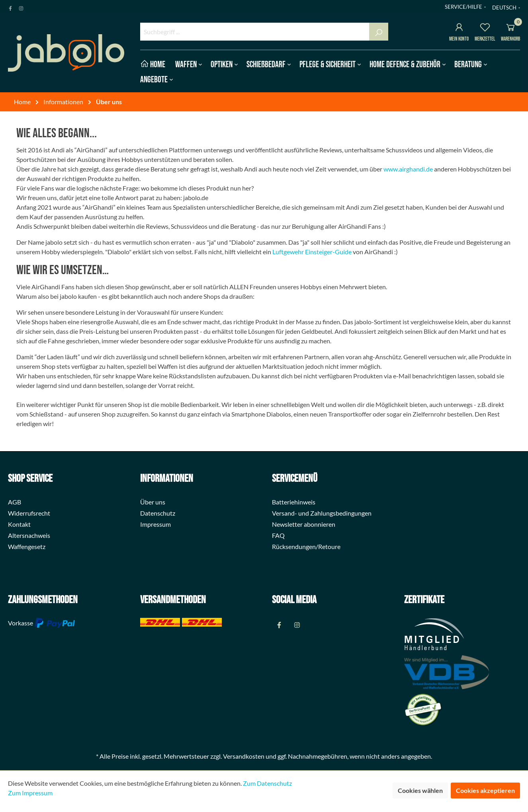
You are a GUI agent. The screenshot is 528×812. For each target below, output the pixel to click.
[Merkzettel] (485, 28)
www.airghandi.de (408, 169)
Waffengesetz (27, 546)
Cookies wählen (420, 790)
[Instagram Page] (21, 7)
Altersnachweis (29, 535)
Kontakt (19, 524)
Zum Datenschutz (267, 783)
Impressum (155, 524)
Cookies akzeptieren (485, 790)
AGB (15, 502)
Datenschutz (158, 513)
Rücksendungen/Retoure (306, 546)
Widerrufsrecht (29, 513)
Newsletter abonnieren (304, 524)
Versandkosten (244, 756)
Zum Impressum (30, 793)
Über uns (153, 502)
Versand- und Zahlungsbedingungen (322, 513)
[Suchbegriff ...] (255, 32)
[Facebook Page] (10, 7)
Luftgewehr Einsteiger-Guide (312, 252)
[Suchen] (379, 32)
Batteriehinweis (294, 502)
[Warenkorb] (510, 28)
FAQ (278, 535)
